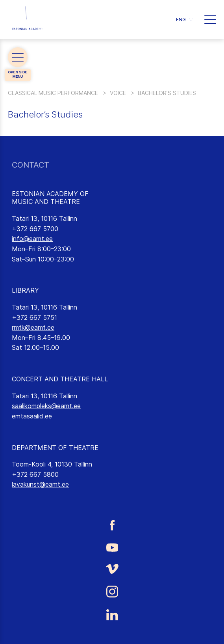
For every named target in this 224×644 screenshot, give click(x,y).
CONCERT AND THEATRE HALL (60, 379)
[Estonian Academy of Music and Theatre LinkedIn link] (112, 615)
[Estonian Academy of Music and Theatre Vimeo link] (112, 569)
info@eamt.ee (32, 239)
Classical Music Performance (53, 93)
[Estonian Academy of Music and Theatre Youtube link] (112, 547)
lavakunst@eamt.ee (40, 484)
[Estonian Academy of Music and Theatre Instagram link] (112, 592)
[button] (184, 20)
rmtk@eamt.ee (33, 327)
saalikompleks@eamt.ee (46, 406)
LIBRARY (25, 290)
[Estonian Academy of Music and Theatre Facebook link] (112, 525)
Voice (118, 93)
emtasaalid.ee (32, 416)
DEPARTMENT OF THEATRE (55, 448)
